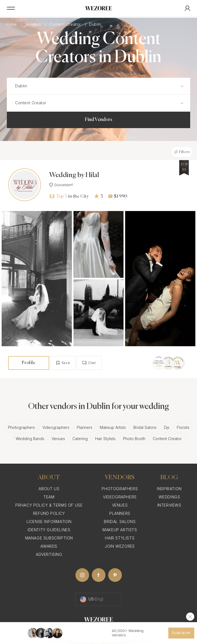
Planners (85, 427)
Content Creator (66, 24)
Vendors (34, 24)
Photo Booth (134, 439)
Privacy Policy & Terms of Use (49, 505)
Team (49, 497)
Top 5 (58, 196)
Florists (183, 427)
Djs (167, 427)
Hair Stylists (105, 439)
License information (49, 522)
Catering (80, 439)
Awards (49, 546)
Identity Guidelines (49, 530)
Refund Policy (49, 513)
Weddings (169, 497)
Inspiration (169, 489)
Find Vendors (98, 120)
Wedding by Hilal (74, 175)
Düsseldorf (61, 185)
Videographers (56, 427)
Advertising (49, 554)
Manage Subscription (49, 538)
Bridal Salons (145, 427)
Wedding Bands (30, 439)
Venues (58, 439)
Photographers (21, 427)
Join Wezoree (120, 546)
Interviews (169, 505)
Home (12, 24)
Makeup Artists (113, 427)
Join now (181, 633)
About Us (49, 489)
